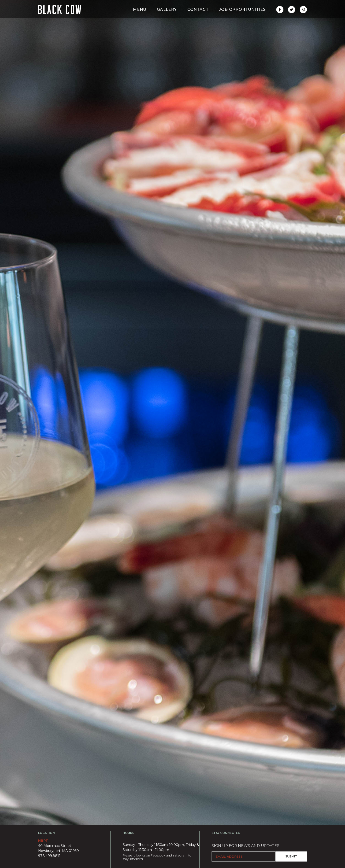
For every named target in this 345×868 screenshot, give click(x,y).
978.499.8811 (49, 856)
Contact (198, 19)
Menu (140, 19)
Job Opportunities (242, 19)
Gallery (167, 19)
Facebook (158, 855)
